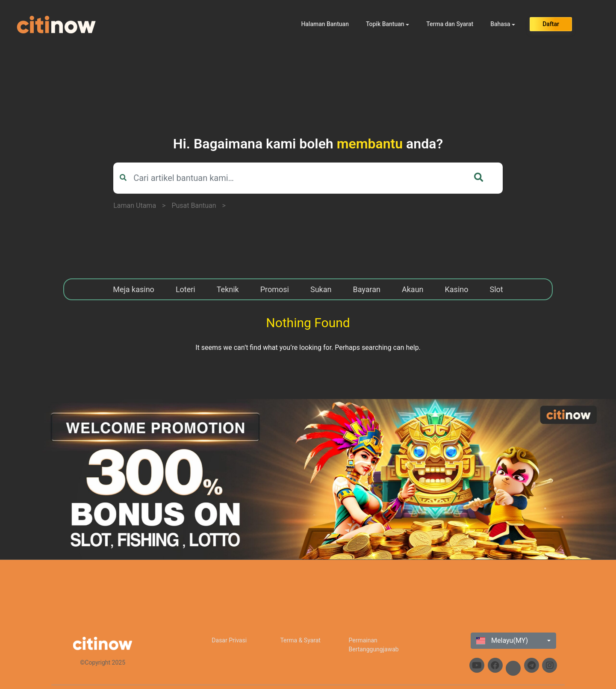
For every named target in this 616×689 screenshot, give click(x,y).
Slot (497, 289)
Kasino (457, 289)
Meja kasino (134, 289)
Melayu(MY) (502, 640)
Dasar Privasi (229, 640)
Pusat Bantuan (194, 206)
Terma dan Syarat (450, 24)
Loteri (186, 289)
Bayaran (367, 289)
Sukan (321, 289)
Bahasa (500, 24)
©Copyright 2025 (103, 662)
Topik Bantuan (385, 24)
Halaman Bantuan (325, 24)
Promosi (275, 289)
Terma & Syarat (300, 640)
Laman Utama (135, 206)
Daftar (551, 24)
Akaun (413, 289)
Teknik (228, 289)
